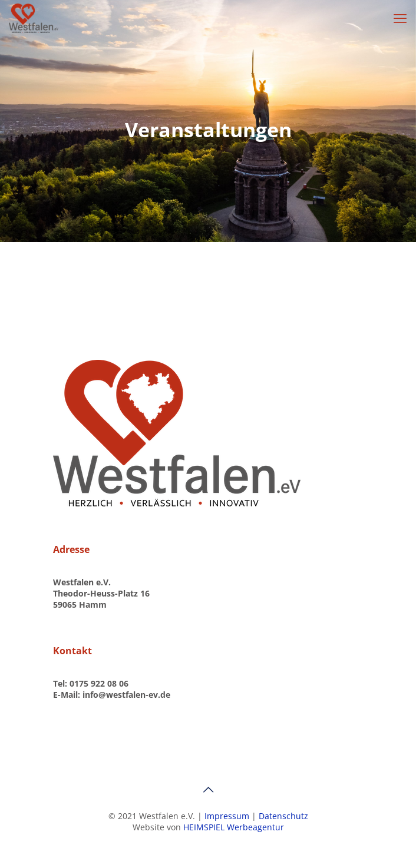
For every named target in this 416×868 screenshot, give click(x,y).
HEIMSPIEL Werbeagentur (234, 827)
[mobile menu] (400, 18)
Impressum (228, 816)
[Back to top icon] (208, 790)
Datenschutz (283, 816)
